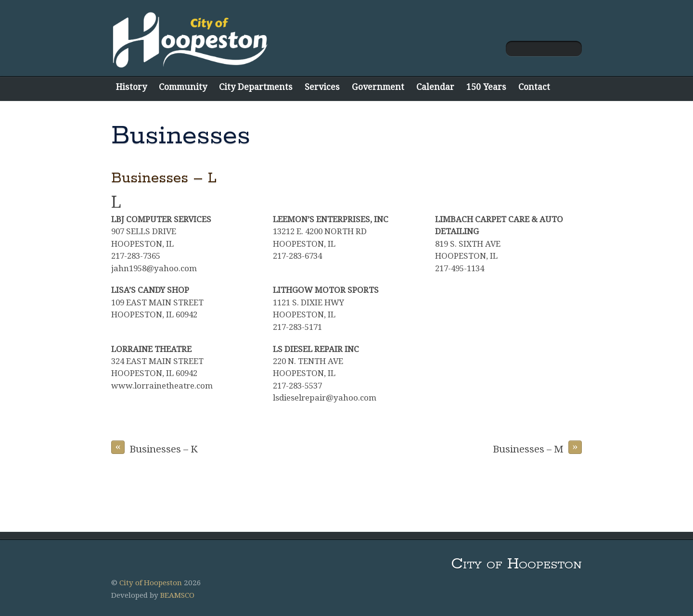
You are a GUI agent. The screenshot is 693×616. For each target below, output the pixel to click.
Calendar (435, 87)
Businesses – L (164, 178)
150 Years (486, 87)
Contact (534, 87)
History (131, 87)
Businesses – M (537, 448)
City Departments (256, 87)
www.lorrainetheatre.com (162, 386)
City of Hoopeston (151, 583)
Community (183, 87)
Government (378, 87)
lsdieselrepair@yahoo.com (325, 398)
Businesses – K (154, 448)
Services (322, 87)
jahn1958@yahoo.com (154, 268)
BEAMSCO (177, 595)
